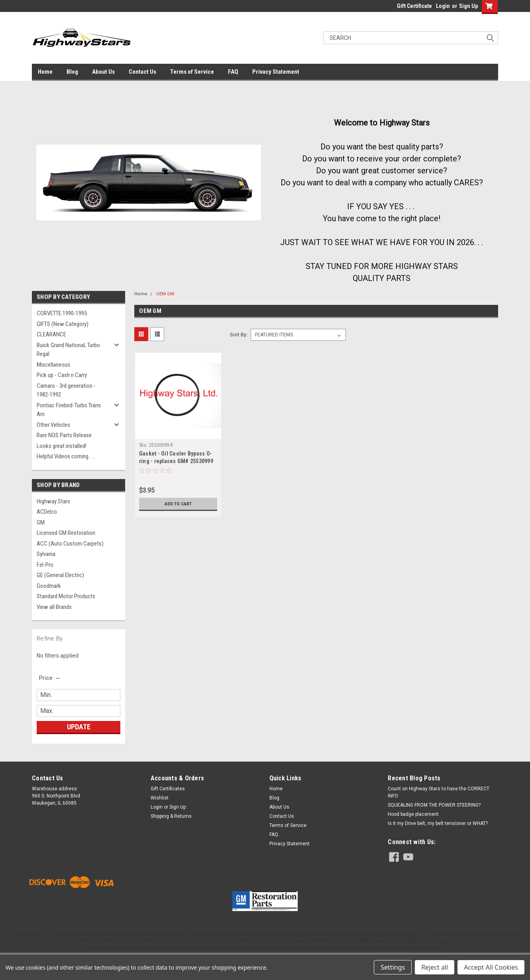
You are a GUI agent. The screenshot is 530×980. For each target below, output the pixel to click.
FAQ (233, 72)
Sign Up (468, 6)
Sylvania (46, 554)
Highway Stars (53, 501)
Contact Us (142, 72)
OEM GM (165, 294)
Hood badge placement (413, 814)
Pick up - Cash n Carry (62, 375)
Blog (72, 72)
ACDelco (47, 512)
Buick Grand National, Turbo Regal (68, 350)
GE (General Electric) (60, 575)
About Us (103, 72)
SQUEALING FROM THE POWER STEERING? (434, 805)
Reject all (435, 967)
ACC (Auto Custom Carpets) (70, 544)
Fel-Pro (45, 565)
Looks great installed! (62, 446)
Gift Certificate (414, 6)
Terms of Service (192, 72)
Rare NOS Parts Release (64, 435)
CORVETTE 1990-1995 (62, 313)
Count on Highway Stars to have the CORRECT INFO (439, 792)
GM (41, 522)
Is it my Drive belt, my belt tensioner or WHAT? (438, 823)
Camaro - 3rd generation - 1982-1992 (66, 390)
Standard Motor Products (66, 596)
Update (79, 727)
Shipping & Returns (171, 816)
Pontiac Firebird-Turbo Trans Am (69, 410)
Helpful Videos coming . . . (66, 456)
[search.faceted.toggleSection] (50, 678)
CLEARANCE (51, 334)
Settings (393, 967)
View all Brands (54, 607)
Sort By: (239, 335)
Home (45, 72)
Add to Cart (178, 504)
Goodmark (49, 586)
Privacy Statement (276, 72)
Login (443, 6)
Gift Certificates (168, 789)
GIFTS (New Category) (63, 324)
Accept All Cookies (491, 967)
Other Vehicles (53, 425)
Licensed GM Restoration (66, 533)
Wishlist (160, 798)
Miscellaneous (53, 365)
